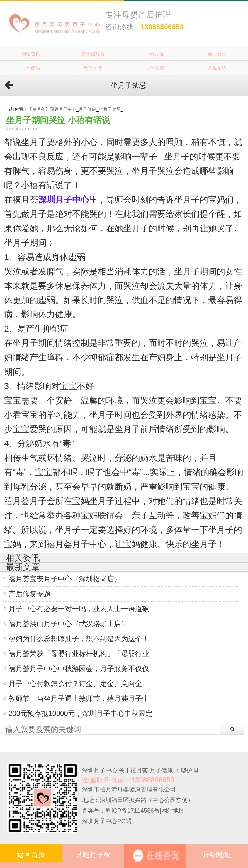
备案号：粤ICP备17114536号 (121, 811)
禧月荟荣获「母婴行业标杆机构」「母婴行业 (79, 654)
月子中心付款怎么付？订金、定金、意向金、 (79, 683)
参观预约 (217, 68)
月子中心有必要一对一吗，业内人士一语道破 (79, 609)
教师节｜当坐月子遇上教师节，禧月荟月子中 (79, 698)
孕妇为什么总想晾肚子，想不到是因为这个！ (79, 639)
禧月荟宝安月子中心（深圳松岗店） (65, 579)
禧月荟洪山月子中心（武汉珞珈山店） (68, 624)
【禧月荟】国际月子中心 (52, 109)
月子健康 (31, 68)
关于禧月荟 (93, 54)
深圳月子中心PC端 (107, 821)
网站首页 (31, 54)
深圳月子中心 (100, 770)
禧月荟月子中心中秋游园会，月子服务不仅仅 (79, 669)
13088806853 (162, 27)
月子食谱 (155, 68)
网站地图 (173, 811)
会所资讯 (217, 54)
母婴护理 (93, 68)
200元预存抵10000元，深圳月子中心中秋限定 (80, 713)
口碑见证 (155, 54)
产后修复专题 (30, 594)
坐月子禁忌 (110, 109)
